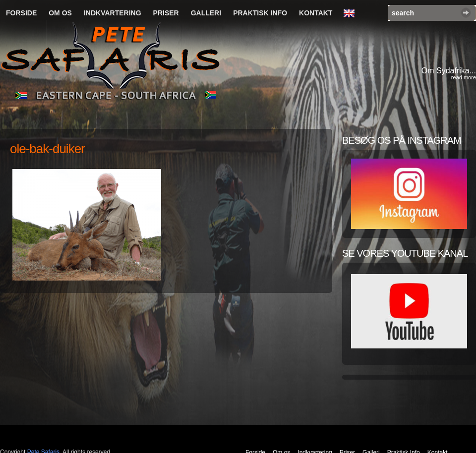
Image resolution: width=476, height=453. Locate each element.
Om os (60, 13)
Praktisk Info (260, 13)
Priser (166, 13)
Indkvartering (113, 13)
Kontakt (316, 13)
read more (464, 77)
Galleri (206, 13)
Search (466, 13)
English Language (352, 14)
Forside (21, 13)
